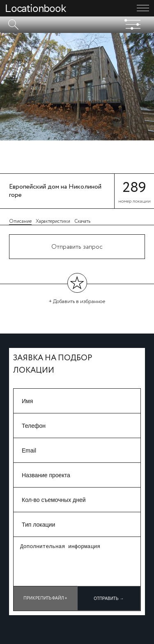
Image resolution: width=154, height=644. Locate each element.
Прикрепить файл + (45, 598)
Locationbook (36, 8)
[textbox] (77, 25)
